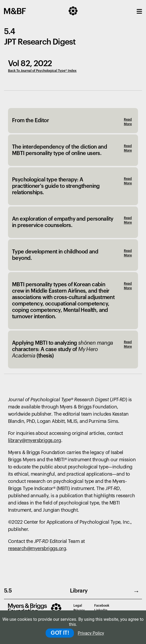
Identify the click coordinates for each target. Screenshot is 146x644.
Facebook (102, 606)
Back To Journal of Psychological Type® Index (42, 71)
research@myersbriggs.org (37, 548)
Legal (78, 606)
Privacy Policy (91, 633)
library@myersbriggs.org (35, 440)
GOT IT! (60, 633)
